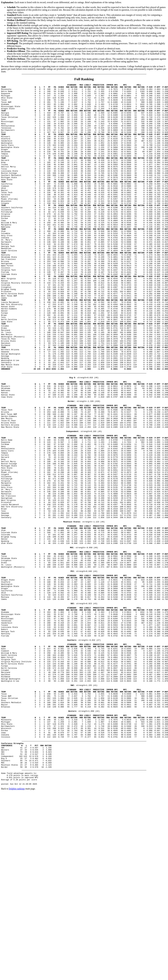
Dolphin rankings (17, 927)
